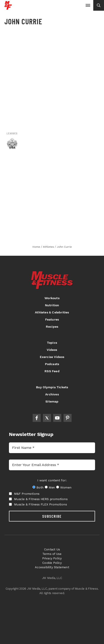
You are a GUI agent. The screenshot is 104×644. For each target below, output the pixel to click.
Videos (52, 350)
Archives (52, 394)
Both (40, 487)
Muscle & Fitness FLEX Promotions (38, 504)
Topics (52, 343)
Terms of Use (52, 554)
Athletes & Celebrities (52, 312)
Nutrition (52, 305)
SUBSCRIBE (52, 516)
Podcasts (52, 364)
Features (52, 319)
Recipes (52, 327)
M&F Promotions (24, 494)
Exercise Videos (52, 357)
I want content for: (52, 480)
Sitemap (52, 401)
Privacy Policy (52, 558)
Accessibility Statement (52, 567)
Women (66, 487)
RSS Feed (52, 371)
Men (52, 487)
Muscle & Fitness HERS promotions (38, 499)
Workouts (52, 298)
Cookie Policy (52, 563)
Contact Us (52, 549)
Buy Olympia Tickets (52, 387)
